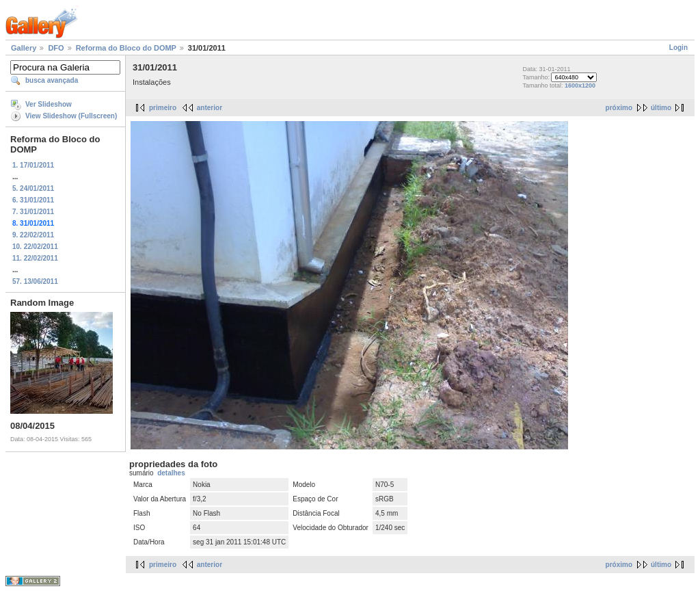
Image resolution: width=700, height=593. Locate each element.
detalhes (171, 473)
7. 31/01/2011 (33, 212)
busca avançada (52, 80)
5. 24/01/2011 (33, 188)
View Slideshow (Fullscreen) (71, 116)
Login (678, 48)
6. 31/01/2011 (33, 200)
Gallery (24, 48)
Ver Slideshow (49, 104)
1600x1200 (580, 85)
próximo (619, 108)
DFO (56, 48)
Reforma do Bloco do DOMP (126, 48)
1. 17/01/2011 (33, 165)
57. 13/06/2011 (35, 281)
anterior (210, 108)
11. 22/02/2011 (35, 258)
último (661, 108)
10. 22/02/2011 (35, 247)
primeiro (163, 108)
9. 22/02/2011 (33, 235)
